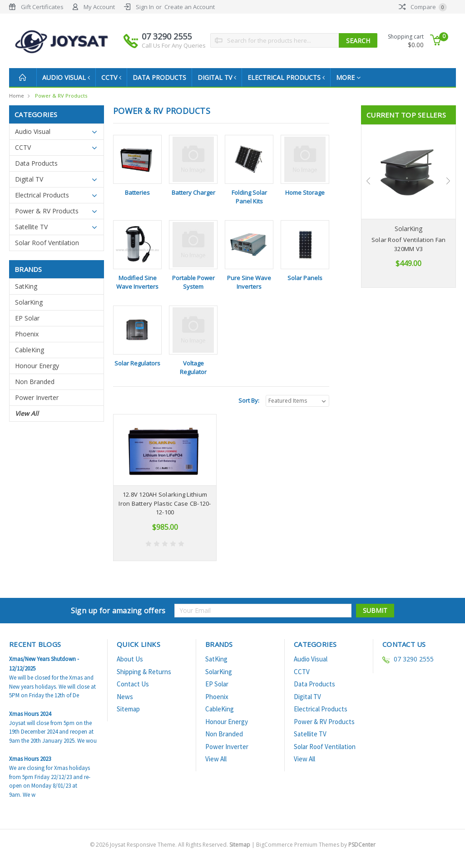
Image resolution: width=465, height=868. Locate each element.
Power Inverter (37, 397)
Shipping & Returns (144, 672)
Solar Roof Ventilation (47, 243)
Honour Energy (37, 366)
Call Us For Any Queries (174, 45)
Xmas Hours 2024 (30, 714)
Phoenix (27, 334)
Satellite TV (31, 227)
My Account (99, 7)
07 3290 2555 (174, 40)
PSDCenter (362, 845)
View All (27, 413)
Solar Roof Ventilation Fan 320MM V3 (409, 244)
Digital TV (221, 77)
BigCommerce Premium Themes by (316, 845)
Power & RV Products (61, 96)
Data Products (163, 77)
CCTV (114, 77)
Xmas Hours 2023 (30, 759)
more (356, 77)
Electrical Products (292, 77)
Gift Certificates (42, 7)
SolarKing (29, 302)
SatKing (26, 286)
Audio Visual (67, 77)
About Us (130, 659)
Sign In (145, 7)
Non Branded (35, 382)
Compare (423, 7)
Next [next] (449, 181)
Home (17, 96)
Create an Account (190, 7)
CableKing (30, 350)
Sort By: (249, 400)
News (125, 697)
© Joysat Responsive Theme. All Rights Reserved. (171, 845)
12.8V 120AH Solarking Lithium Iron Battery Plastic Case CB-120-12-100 (165, 503)
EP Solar (27, 318)
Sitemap (128, 709)
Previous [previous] (368, 181)
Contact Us (133, 684)
